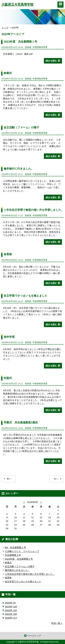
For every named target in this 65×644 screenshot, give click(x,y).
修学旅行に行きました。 (19, 169)
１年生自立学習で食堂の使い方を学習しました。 (34, 210)
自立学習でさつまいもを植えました (26, 296)
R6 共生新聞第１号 (15, 547)
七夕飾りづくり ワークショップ (22, 551)
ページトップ (34, 636)
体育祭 (8, 254)
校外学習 (9, 337)
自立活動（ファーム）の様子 (21, 127)
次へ (56, 479)
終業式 (8, 73)
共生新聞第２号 (13, 555)
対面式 (8, 378)
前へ (9, 479)
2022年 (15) (11, 610)
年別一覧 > (57, 623)
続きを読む (51, 61)
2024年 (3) (10, 603)
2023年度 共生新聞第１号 (20, 42)
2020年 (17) (11, 618)
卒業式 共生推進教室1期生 (21, 422)
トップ (5, 28)
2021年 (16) (11, 614)
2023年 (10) (11, 607)
